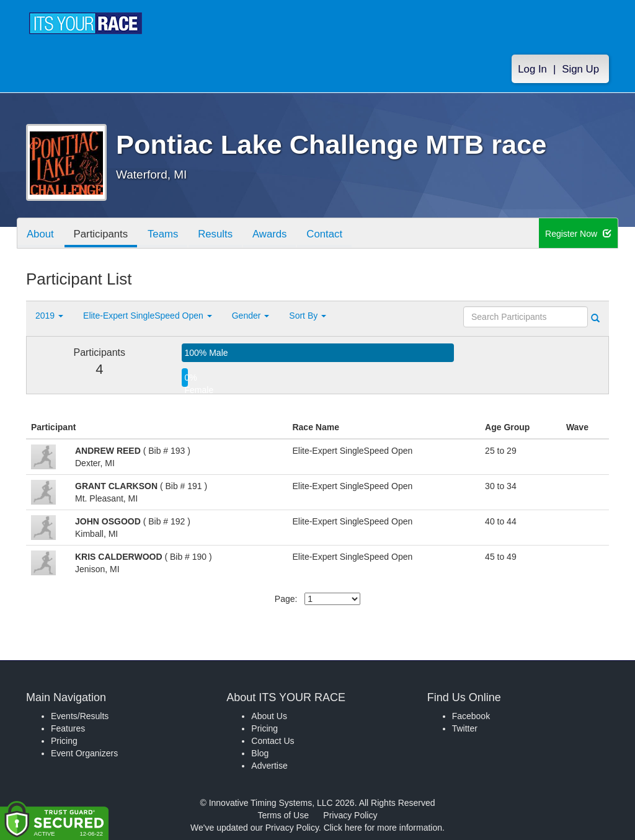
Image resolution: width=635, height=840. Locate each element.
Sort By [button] (308, 316)
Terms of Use (283, 815)
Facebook (471, 716)
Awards (270, 234)
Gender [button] (251, 316)
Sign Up (580, 69)
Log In (532, 69)
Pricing (64, 741)
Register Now (578, 234)
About (40, 234)
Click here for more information (383, 828)
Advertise (269, 766)
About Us (269, 716)
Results (216, 234)
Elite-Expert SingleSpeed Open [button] (148, 316)
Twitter (465, 728)
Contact (326, 234)
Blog (260, 753)
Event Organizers (84, 753)
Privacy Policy (350, 815)
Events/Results (80, 716)
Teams (163, 234)
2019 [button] (49, 316)
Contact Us (273, 741)
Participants (101, 234)
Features (68, 728)
